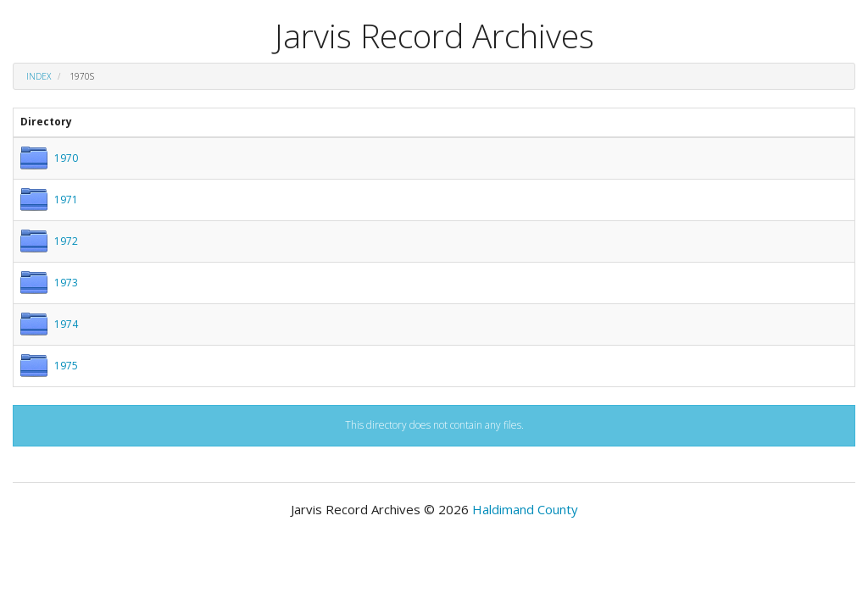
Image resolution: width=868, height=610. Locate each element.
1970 (66, 158)
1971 (66, 200)
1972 (66, 241)
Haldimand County (525, 509)
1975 (66, 366)
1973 (66, 283)
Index (39, 76)
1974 (66, 324)
